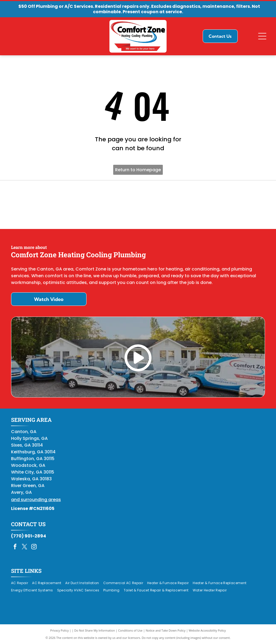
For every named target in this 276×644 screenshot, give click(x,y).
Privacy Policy (59, 630)
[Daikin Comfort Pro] (138, 205)
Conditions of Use (130, 630)
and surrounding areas (36, 500)
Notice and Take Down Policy (166, 630)
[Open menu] (262, 36)
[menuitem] (22, 583)
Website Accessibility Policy (207, 630)
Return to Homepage (138, 170)
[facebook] (15, 547)
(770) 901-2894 (29, 536)
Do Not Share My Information (95, 630)
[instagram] (34, 547)
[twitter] (25, 547)
